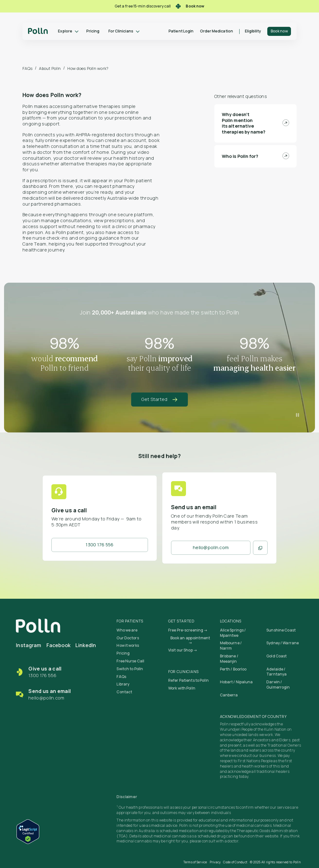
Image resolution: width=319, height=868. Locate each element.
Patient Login (181, 31)
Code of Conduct (235, 862)
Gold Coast (276, 656)
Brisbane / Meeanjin (229, 659)
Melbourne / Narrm (231, 646)
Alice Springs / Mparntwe (233, 633)
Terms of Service (195, 862)
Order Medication (217, 31)
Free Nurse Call (130, 661)
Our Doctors (128, 638)
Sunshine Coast (281, 630)
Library (123, 684)
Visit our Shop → (183, 650)
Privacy (215, 862)
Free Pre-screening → (188, 630)
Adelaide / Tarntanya (276, 672)
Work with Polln (182, 688)
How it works (128, 645)
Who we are (127, 630)
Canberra (229, 695)
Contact (124, 692)
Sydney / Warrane (283, 643)
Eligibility (253, 31)
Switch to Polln (130, 669)
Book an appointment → (190, 640)
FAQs (27, 68)
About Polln (50, 68)
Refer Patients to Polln (188, 680)
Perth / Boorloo (233, 669)
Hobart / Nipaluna (236, 682)
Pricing (93, 31)
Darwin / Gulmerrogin (278, 685)
